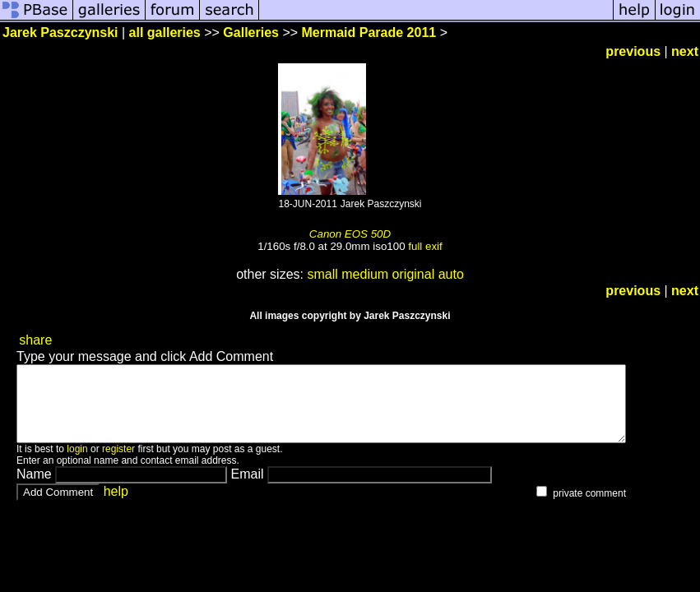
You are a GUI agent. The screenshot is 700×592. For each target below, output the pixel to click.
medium (365, 274)
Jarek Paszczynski (60, 32)
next (685, 51)
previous (633, 51)
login (77, 464)
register (118, 464)
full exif (425, 246)
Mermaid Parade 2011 (369, 32)
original (414, 274)
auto (451, 274)
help (116, 506)
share (35, 340)
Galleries (251, 32)
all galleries (165, 32)
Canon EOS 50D (350, 234)
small (322, 274)
